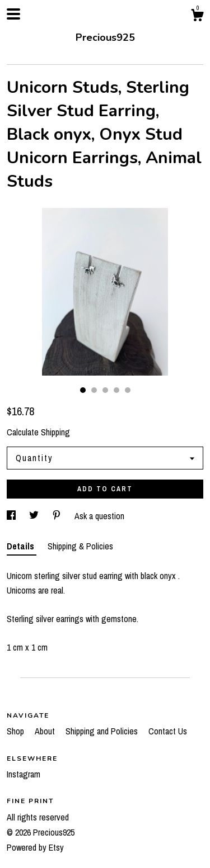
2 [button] (94, 390)
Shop (17, 731)
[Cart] (197, 17)
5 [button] (128, 390)
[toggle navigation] (13, 14)
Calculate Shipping (38, 432)
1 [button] (83, 390)
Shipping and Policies (103, 731)
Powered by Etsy (35, 847)
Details (22, 546)
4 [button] (116, 390)
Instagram (24, 774)
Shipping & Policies (80, 546)
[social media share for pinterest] (58, 516)
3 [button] (105, 390)
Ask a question (99, 516)
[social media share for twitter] (35, 516)
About (46, 731)
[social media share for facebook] (12, 516)
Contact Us (168, 731)
